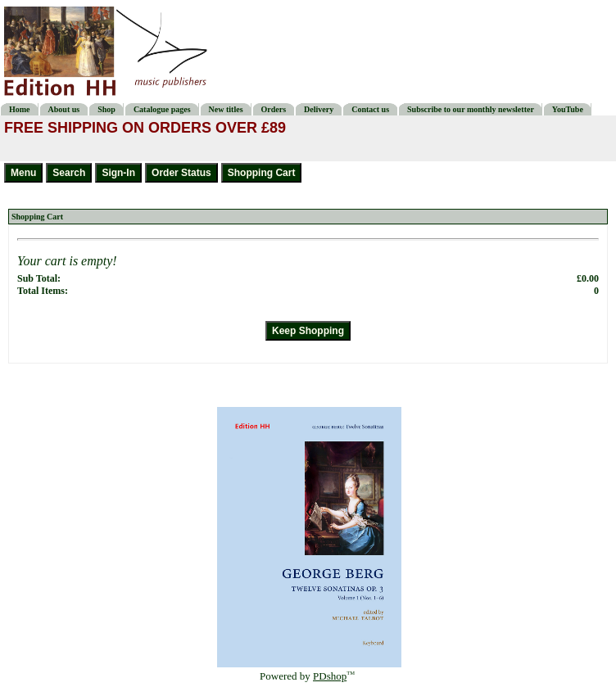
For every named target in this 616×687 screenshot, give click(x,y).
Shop (106, 109)
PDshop (330, 676)
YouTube (568, 109)
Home (20, 109)
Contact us (370, 109)
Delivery (319, 109)
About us (64, 109)
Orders (274, 109)
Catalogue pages (162, 109)
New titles (226, 109)
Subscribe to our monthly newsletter (471, 109)
